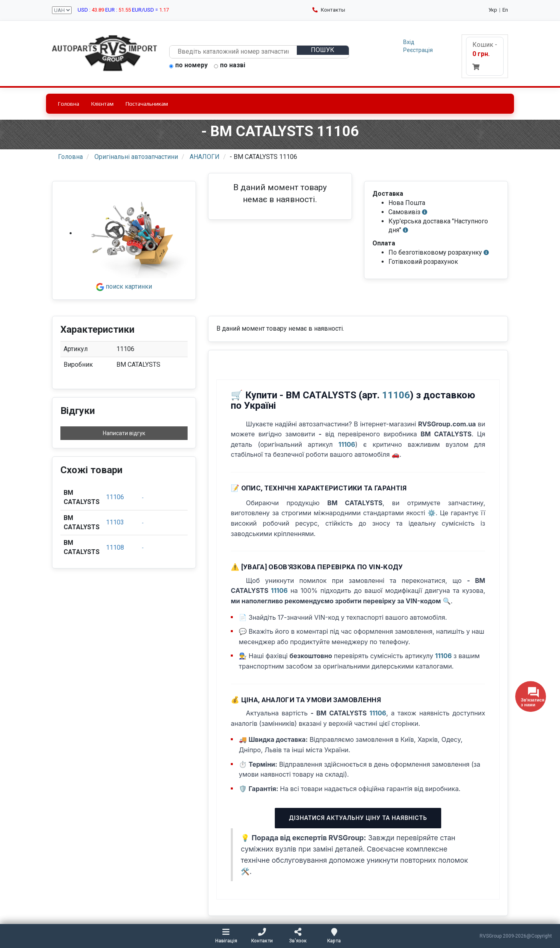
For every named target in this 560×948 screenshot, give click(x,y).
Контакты (329, 10)
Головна (69, 104)
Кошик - (485, 55)
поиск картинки (124, 286)
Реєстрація (418, 50)
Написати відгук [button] (124, 433)
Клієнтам (102, 104)
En (505, 10)
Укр (493, 10)
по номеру (188, 66)
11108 (115, 547)
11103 (115, 522)
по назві (230, 66)
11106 (115, 497)
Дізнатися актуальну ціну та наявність (358, 818)
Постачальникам (147, 104)
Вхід (409, 42)
